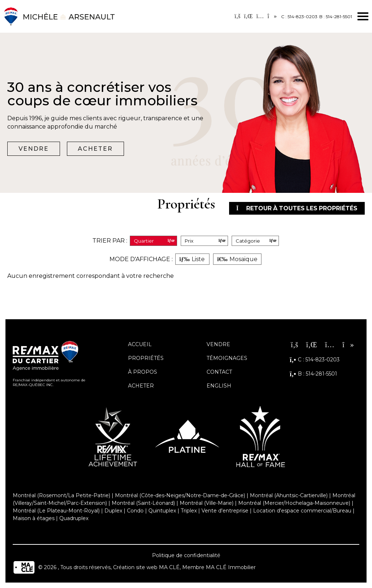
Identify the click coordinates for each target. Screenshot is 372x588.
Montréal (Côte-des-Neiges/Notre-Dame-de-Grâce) (180, 495)
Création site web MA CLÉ (146, 567)
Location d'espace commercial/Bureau (302, 511)
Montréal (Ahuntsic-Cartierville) (289, 495)
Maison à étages (34, 518)
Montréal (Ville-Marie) (207, 503)
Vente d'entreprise (225, 511)
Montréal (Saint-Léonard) (143, 503)
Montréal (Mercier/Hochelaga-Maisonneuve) (294, 503)
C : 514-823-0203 (299, 17)
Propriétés (146, 358)
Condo (135, 511)
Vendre (34, 149)
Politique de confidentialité (186, 555)
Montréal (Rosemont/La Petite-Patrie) (61, 495)
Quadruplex (74, 518)
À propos (143, 372)
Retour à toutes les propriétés (296, 208)
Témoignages (227, 358)
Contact (219, 372)
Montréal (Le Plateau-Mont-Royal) (56, 511)
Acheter (96, 149)
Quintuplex (162, 511)
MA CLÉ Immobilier (231, 567)
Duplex (113, 511)
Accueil (140, 344)
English (219, 386)
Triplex (189, 511)
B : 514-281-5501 (336, 17)
